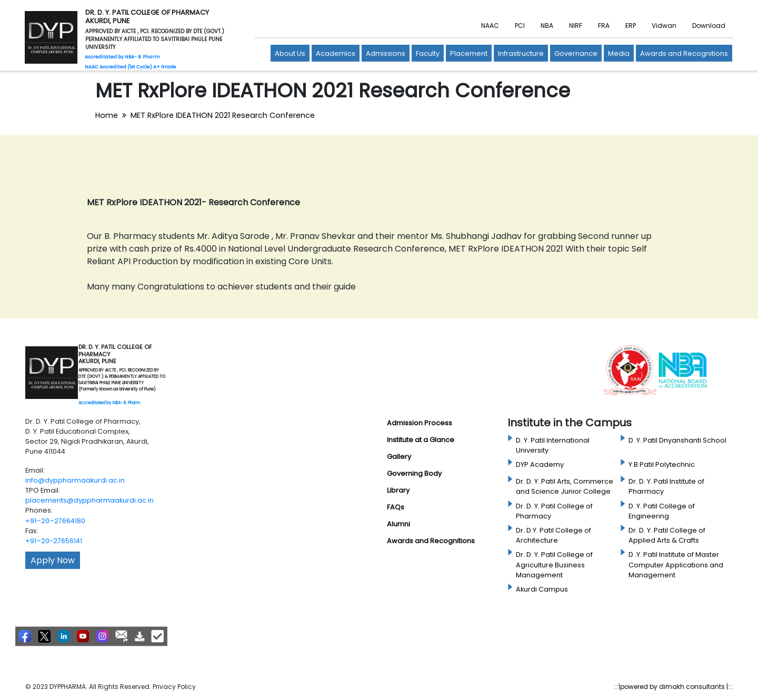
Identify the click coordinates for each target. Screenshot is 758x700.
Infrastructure (521, 53)
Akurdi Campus (542, 589)
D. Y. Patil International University (553, 445)
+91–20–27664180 (55, 521)
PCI (520, 26)
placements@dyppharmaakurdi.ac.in (89, 500)
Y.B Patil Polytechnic (662, 464)
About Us (290, 53)
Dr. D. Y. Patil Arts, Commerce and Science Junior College (565, 486)
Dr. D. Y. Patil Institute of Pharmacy (666, 486)
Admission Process (420, 423)
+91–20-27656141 (54, 541)
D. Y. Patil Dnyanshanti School (677, 440)
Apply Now (53, 560)
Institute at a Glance (421, 440)
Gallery (399, 457)
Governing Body (414, 473)
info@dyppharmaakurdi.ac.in (75, 480)
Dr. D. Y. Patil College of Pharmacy (554, 511)
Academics (336, 53)
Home (107, 115)
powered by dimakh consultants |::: (676, 687)
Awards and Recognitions (684, 53)
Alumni (398, 524)
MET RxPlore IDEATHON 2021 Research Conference (223, 115)
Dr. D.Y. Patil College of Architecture (553, 535)
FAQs (396, 507)
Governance (576, 53)
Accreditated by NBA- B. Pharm (109, 403)
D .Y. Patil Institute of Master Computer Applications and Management (676, 564)
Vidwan (664, 26)
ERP (631, 26)
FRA (604, 26)
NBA (547, 26)
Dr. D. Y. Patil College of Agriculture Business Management (554, 564)
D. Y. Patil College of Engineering (662, 511)
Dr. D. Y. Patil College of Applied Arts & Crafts (667, 535)
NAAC (490, 26)
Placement (469, 53)
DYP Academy (540, 464)
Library (398, 490)
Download (709, 26)
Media (619, 53)
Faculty (428, 53)
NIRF (576, 26)
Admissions (386, 53)
